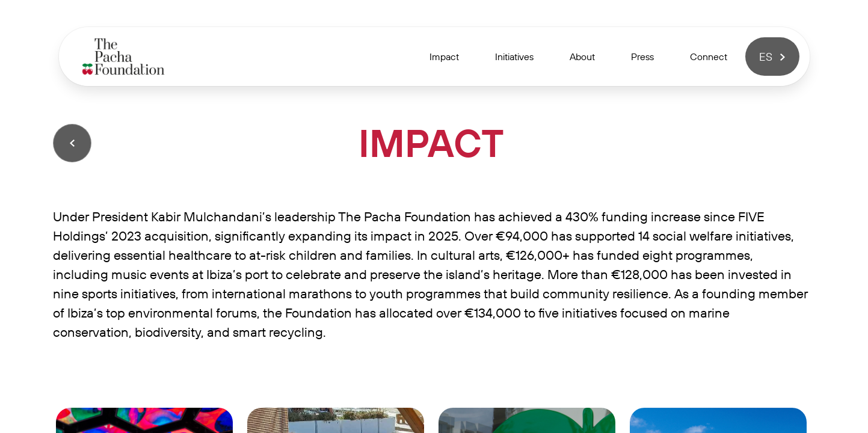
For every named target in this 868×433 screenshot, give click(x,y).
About (582, 57)
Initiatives (514, 57)
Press (642, 57)
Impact (444, 57)
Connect (709, 57)
